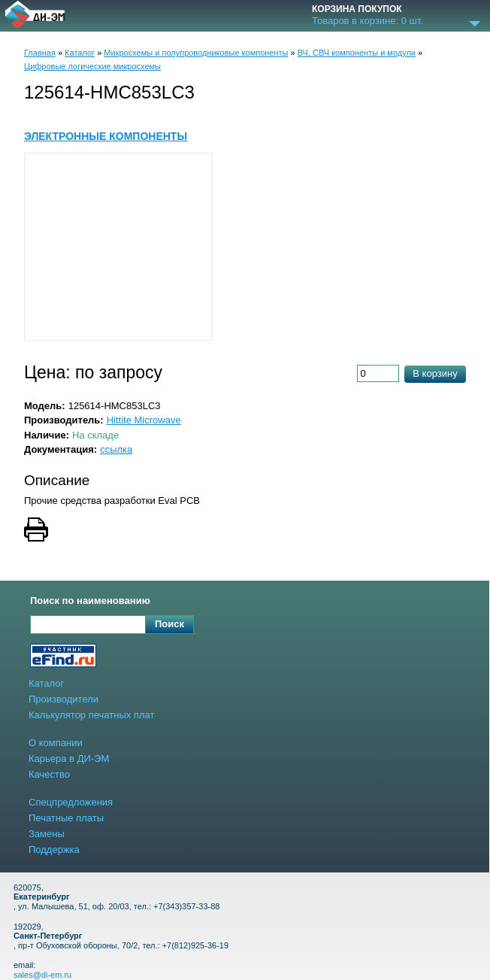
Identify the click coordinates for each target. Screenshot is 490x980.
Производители (64, 699)
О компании (56, 743)
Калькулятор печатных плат (91, 715)
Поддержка (54, 850)
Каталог (80, 53)
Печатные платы (66, 818)
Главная (40, 53)
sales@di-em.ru (42, 975)
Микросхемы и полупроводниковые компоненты (196, 53)
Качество (49, 774)
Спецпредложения (71, 802)
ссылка (116, 449)
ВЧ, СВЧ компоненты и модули (357, 53)
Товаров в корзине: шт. (367, 21)
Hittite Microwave (144, 420)
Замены (47, 834)
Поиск (169, 624)
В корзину (435, 373)
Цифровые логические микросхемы (92, 66)
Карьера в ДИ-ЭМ (69, 759)
